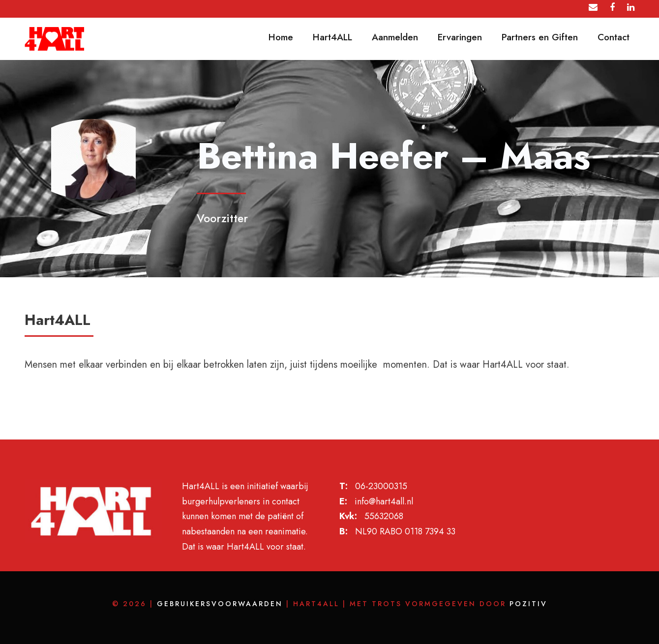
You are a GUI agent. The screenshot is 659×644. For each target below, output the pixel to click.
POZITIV (528, 604)
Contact (614, 37)
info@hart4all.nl (384, 501)
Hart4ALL (332, 37)
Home (281, 37)
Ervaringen (460, 37)
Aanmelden (395, 37)
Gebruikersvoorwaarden (220, 604)
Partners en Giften (540, 37)
